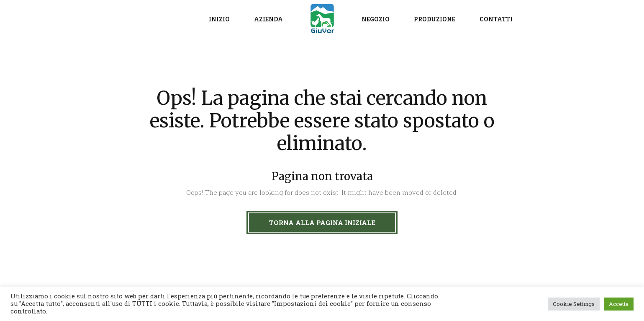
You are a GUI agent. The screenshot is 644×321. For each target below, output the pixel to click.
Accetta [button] (619, 304)
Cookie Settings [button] (574, 304)
